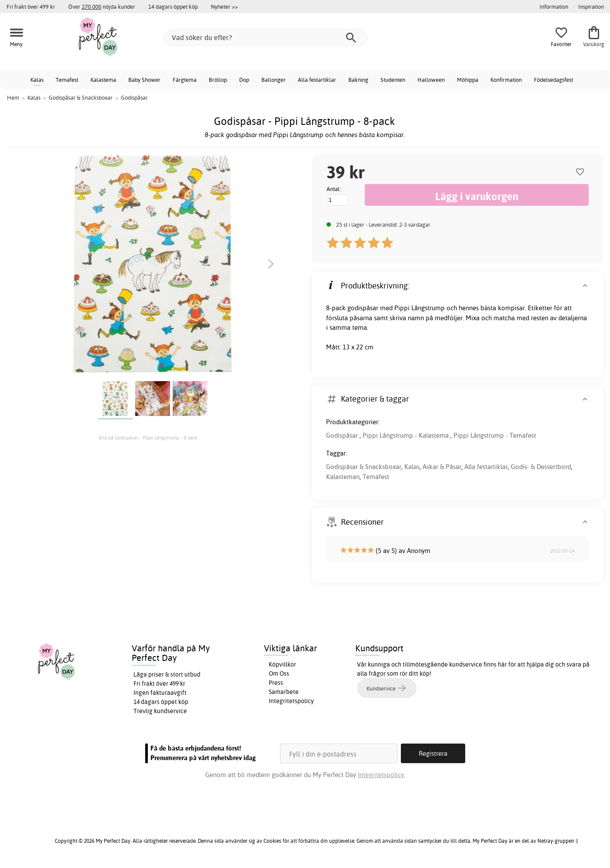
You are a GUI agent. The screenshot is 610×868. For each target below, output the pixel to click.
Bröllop (218, 80)
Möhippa (468, 80)
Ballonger (273, 80)
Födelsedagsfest (553, 80)
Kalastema (103, 80)
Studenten (393, 80)
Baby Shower (144, 80)
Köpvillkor (282, 664)
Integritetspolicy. (382, 775)
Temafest (67, 80)
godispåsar (363, 308)
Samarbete (284, 692)
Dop (244, 80)
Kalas (37, 80)
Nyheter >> (224, 7)
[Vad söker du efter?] (265, 37)
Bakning (358, 80)
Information (554, 7)
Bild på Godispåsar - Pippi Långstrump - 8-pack (148, 438)
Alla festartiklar (317, 80)
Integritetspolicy (291, 701)
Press (276, 683)
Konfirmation (506, 80)
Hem (13, 97)
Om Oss (279, 674)
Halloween (431, 80)
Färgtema (185, 80)
